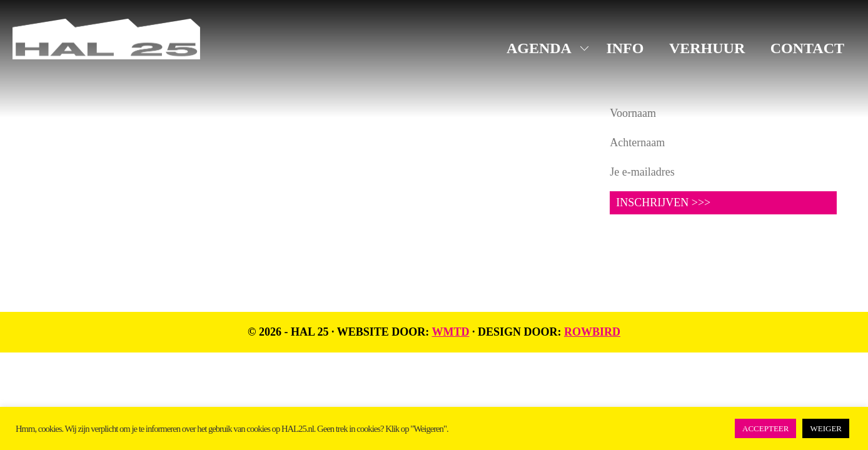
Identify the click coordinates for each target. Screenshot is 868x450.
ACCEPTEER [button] (765, 428)
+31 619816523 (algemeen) (94, 176)
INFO (625, 48)
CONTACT (807, 48)
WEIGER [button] (826, 428)
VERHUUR (707, 48)
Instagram (351, 132)
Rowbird (592, 332)
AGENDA (539, 48)
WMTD (450, 332)
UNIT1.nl (169, 206)
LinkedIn (348, 151)
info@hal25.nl (64, 161)
